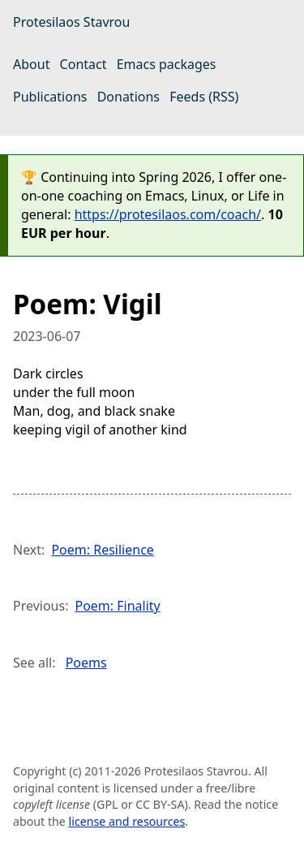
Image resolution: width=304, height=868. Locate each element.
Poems (86, 663)
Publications (50, 97)
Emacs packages (167, 64)
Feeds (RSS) (204, 97)
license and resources (127, 821)
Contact (83, 64)
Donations (128, 97)
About (31, 64)
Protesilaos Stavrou (71, 22)
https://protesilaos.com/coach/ (168, 214)
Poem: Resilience (102, 550)
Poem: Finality (117, 606)
